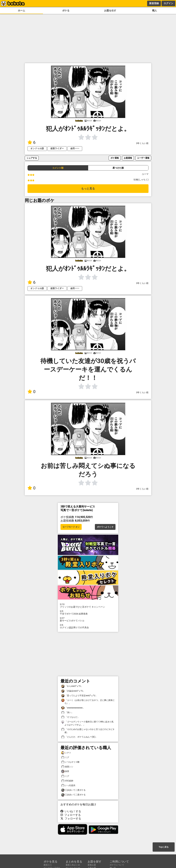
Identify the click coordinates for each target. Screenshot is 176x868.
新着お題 (92, 865)
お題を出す (110, 11)
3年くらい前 (142, 143)
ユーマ (145, 174)
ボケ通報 (115, 158)
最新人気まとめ (73, 865)
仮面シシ (67, 767)
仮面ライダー (57, 148)
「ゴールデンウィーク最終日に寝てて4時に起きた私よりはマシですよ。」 (87, 723)
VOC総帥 (67, 781)
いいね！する (71, 811)
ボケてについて (117, 865)
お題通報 (128, 158)
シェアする (32, 158)
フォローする (71, 815)
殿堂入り (48, 865)
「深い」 (67, 713)
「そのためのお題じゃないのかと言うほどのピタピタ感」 (88, 731)
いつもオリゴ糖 (70, 762)
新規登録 (154, 3)
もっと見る (88, 189)
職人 (155, 11)
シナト (66, 753)
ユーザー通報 (143, 158)
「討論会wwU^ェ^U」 (73, 691)
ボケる (66, 11)
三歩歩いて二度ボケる (73, 790)
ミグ (65, 757)
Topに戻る (164, 847)
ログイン (168, 3)
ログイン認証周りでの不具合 (88, 626)
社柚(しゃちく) (141, 180)
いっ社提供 (68, 785)
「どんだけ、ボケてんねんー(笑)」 (79, 737)
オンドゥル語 (37, 148)
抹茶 (65, 771)
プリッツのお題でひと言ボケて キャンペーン (88, 606)
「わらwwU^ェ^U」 (72, 686)
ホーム (21, 11)
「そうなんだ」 (70, 717)
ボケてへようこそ (105, 527)
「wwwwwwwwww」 (73, 708)
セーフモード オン (71, 527)
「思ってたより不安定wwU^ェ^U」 (79, 696)
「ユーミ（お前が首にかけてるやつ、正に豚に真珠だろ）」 (88, 702)
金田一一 (75, 148)
